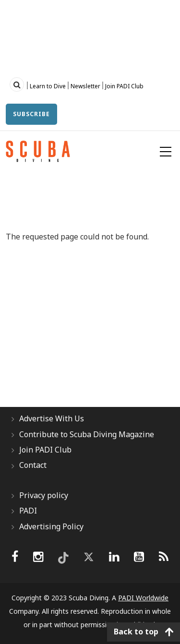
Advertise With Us (52, 418)
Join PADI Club (124, 86)
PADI (28, 511)
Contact (33, 465)
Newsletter (85, 86)
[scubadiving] (164, 557)
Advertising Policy (51, 526)
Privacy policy (44, 495)
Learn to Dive (48, 86)
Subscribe (31, 114)
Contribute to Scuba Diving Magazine (87, 434)
